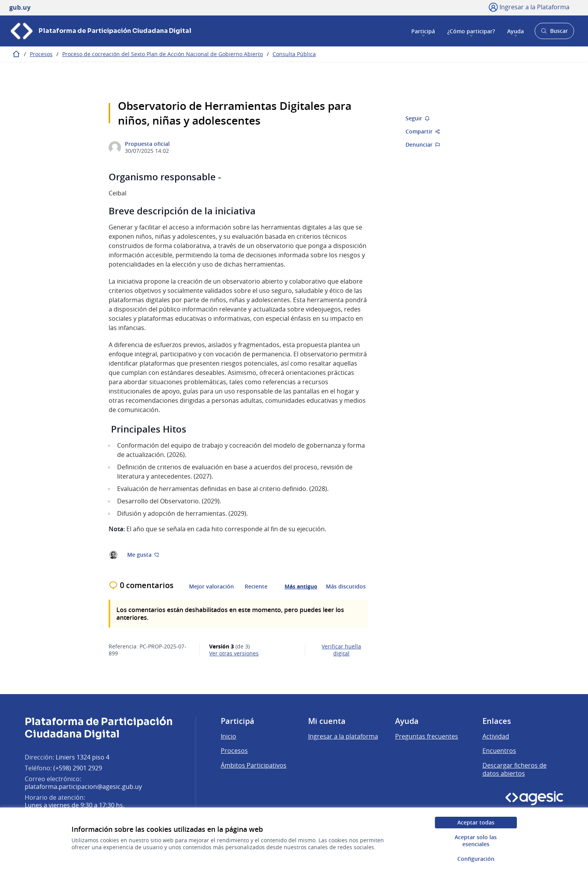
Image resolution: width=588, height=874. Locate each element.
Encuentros (499, 751)
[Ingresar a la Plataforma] (529, 7)
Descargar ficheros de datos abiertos (515, 770)
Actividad (496, 736)
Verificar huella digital (341, 650)
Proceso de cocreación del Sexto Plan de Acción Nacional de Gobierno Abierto (163, 54)
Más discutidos (346, 587)
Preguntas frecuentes (427, 736)
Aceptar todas (476, 822)
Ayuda (516, 31)
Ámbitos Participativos (254, 765)
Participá (423, 31)
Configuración (476, 859)
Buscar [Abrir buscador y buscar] (554, 33)
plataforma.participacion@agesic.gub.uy (83, 787)
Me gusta (143, 555)
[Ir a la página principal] (100, 31)
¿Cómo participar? (471, 31)
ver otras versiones (234, 653)
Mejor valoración (211, 587)
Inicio (228, 736)
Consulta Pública (294, 54)
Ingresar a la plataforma (343, 736)
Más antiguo (301, 587)
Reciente (256, 587)
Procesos (41, 54)
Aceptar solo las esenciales (476, 841)
